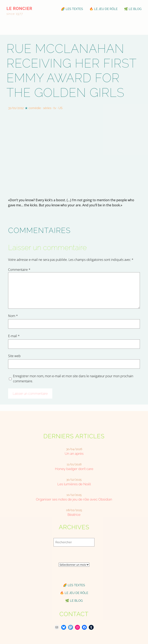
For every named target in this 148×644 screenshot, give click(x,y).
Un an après (74, 454)
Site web (14, 356)
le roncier (19, 9)
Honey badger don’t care (74, 469)
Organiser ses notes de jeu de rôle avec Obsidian (74, 499)
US (60, 108)
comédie (35, 108)
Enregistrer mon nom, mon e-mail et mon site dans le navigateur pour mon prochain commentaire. (73, 379)
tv (55, 108)
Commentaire (19, 270)
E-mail (14, 336)
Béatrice (74, 515)
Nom (13, 316)
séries (47, 108)
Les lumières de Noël (74, 484)
